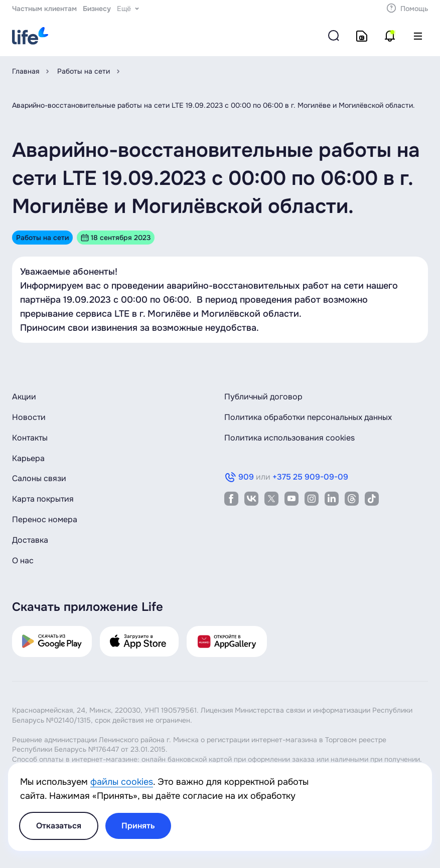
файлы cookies (122, 782)
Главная (26, 71)
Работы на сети (84, 71)
